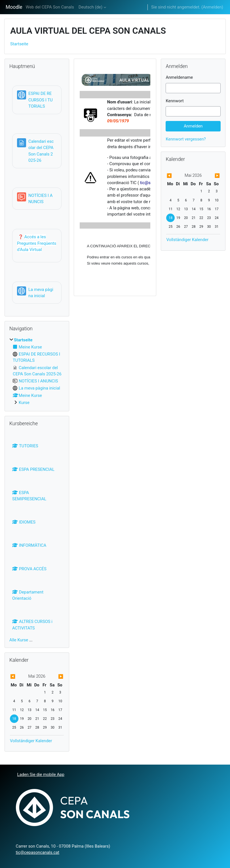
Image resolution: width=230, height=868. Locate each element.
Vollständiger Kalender (31, 741)
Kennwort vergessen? (186, 139)
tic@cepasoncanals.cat (38, 852)
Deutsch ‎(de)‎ (90, 7)
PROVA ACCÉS (29, 569)
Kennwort (175, 101)
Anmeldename (179, 77)
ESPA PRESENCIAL (33, 469)
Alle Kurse (19, 640)
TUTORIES (25, 446)
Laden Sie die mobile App (41, 775)
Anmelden (212, 7)
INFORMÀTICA (29, 545)
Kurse (24, 403)
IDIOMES (24, 522)
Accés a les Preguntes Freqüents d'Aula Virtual (37, 243)
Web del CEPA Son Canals (50, 7)
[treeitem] (37, 371)
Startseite (19, 44)
